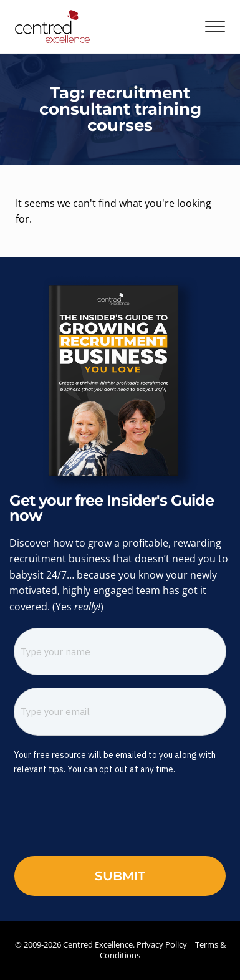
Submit (120, 876)
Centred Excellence (98, 944)
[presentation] (98, 819)
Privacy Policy (162, 944)
